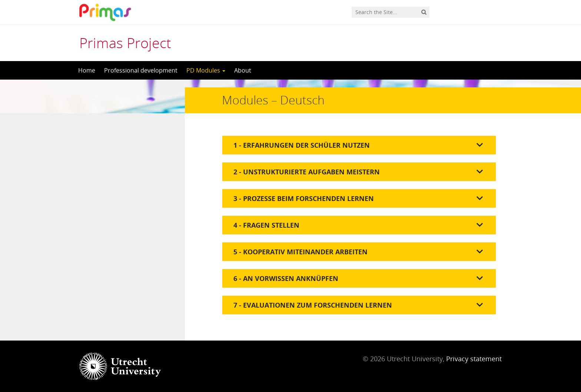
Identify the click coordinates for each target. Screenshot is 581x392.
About (243, 70)
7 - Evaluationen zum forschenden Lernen (313, 305)
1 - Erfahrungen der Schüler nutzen (302, 145)
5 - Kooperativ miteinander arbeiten (301, 252)
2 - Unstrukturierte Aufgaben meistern (307, 172)
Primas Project (125, 43)
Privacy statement (474, 359)
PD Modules (206, 70)
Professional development (141, 70)
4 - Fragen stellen (266, 225)
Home (87, 70)
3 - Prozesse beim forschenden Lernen (304, 198)
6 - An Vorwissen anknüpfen (286, 278)
